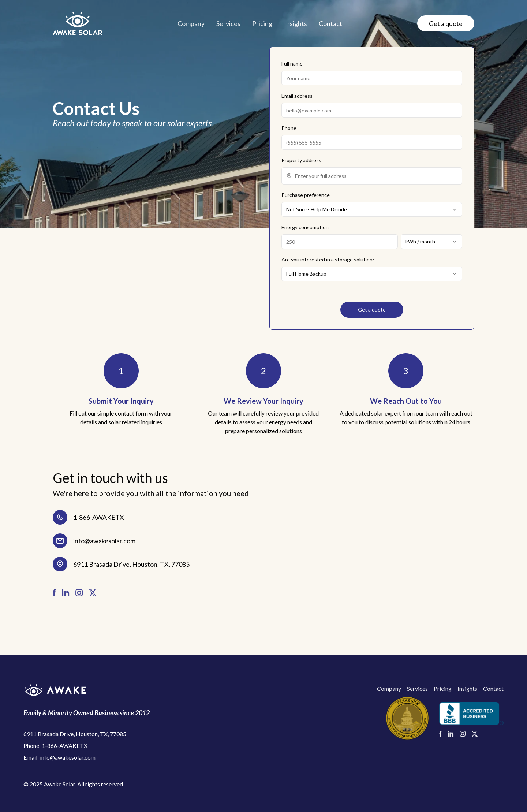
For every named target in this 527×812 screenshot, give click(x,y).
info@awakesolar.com (104, 541)
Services (228, 23)
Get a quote (446, 23)
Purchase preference (306, 195)
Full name (292, 64)
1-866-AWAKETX (99, 517)
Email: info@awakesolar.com (59, 757)
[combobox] (376, 176)
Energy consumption (305, 227)
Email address (297, 96)
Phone (289, 128)
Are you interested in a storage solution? (328, 259)
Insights (296, 23)
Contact (330, 23)
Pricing (262, 23)
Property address (301, 160)
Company (191, 23)
